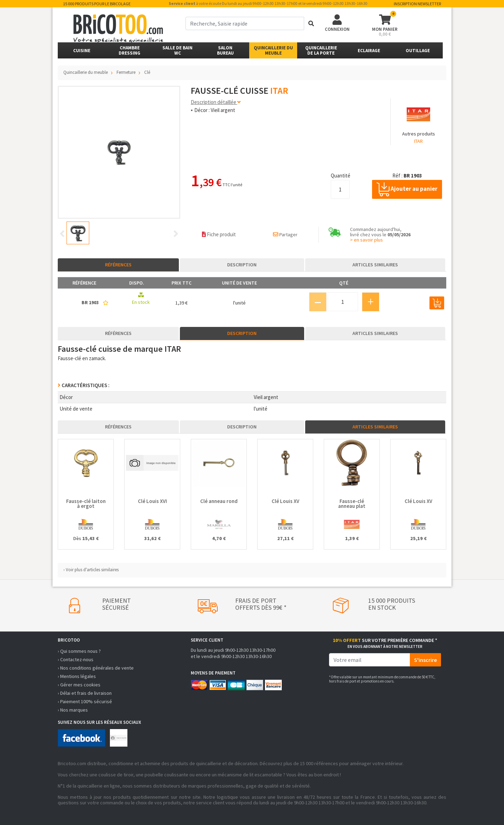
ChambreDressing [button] (129, 50)
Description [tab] (242, 265)
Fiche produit (219, 234)
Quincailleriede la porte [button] (321, 50)
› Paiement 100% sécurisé (85, 701)
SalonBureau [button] (225, 50)
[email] (370, 660)
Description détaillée (216, 102)
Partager (285, 235)
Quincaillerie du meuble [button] (273, 50)
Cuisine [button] (82, 51)
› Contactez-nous (76, 659)
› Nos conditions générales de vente (96, 668)
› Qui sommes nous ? (79, 651)
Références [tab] (118, 265)
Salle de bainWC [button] (177, 50)
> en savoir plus (366, 240)
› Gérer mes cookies (79, 685)
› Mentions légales (77, 676)
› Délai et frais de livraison (85, 693)
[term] (245, 23)
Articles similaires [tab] (375, 265)
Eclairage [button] (369, 51)
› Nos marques (73, 710)
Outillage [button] (418, 51)
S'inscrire (425, 660)
